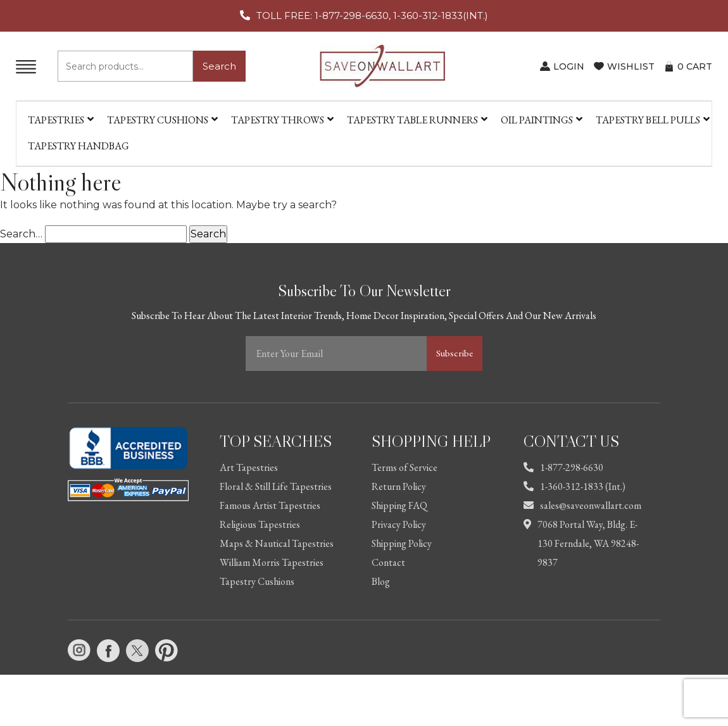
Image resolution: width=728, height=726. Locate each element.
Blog (381, 581)
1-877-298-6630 (563, 467)
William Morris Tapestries (272, 562)
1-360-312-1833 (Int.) (574, 486)
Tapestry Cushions (257, 581)
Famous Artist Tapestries (270, 505)
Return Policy (399, 486)
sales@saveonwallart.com (582, 505)
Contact (388, 562)
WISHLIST (631, 66)
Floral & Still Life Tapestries (276, 486)
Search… (21, 234)
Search (219, 66)
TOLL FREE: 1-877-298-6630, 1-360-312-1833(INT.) (372, 16)
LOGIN (569, 66)
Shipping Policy (402, 543)
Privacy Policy (399, 524)
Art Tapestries (249, 467)
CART (695, 66)
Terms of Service (405, 467)
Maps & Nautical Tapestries (277, 543)
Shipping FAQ (399, 505)
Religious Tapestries (260, 524)
